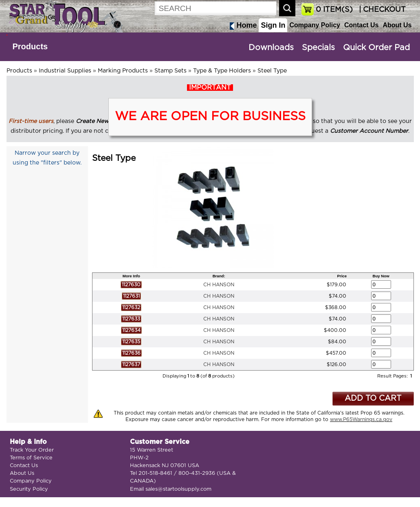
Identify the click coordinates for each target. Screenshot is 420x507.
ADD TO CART (373, 398)
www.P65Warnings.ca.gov (361, 419)
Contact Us (361, 25)
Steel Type (272, 71)
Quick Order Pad (376, 48)
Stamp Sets (170, 71)
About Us (397, 25)
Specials (318, 48)
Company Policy (314, 25)
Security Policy (29, 489)
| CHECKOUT (381, 10)
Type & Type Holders (222, 71)
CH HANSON (219, 285)
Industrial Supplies (65, 71)
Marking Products (123, 71)
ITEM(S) (334, 10)
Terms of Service (31, 458)
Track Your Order (32, 450)
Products (30, 46)
